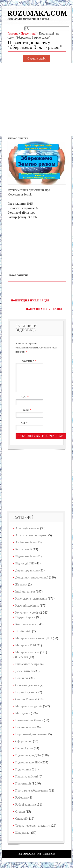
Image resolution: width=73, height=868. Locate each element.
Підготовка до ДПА (28, 755)
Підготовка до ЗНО (28, 762)
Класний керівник (27, 605)
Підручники (23, 769)
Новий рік (22, 678)
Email (27, 410)
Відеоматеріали (25, 556)
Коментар (29, 361)
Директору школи (27, 570)
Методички (23, 713)
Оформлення (24, 741)
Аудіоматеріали (25, 542)
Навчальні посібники (29, 720)
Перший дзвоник (26, 692)
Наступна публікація (46, 309)
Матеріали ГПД (26, 645)
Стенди (20, 812)
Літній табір (23, 631)
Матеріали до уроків (29, 706)
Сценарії (21, 819)
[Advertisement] (36, 99)
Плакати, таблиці (26, 776)
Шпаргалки (23, 833)
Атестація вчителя (27, 528)
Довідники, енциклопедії (32, 577)
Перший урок (24, 748)
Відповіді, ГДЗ (25, 563)
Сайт (25, 423)
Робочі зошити (25, 804)
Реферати (21, 797)
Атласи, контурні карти (30, 535)
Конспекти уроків (27, 613)
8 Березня (22, 657)
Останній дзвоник (27, 685)
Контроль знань (26, 624)
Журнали (21, 584)
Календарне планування (31, 598)
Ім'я (26, 397)
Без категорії (24, 549)
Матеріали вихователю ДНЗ (34, 638)
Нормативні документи (30, 734)
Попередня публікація (28, 301)
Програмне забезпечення (32, 790)
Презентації (23, 783)
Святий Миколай (26, 699)
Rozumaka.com (37, 13)
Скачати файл (36, 58)
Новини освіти (25, 727)
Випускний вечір (26, 664)
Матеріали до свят (27, 652)
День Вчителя (24, 671)
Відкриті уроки (25, 617)
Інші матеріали (25, 591)
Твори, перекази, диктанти (33, 826)
